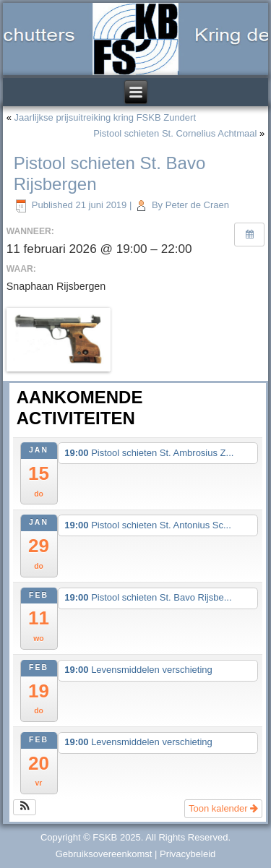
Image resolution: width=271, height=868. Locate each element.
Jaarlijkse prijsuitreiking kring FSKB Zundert (105, 117)
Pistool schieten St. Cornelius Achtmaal (175, 133)
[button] (25, 807)
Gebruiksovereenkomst (104, 854)
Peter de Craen (197, 205)
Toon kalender (223, 808)
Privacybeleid (188, 854)
